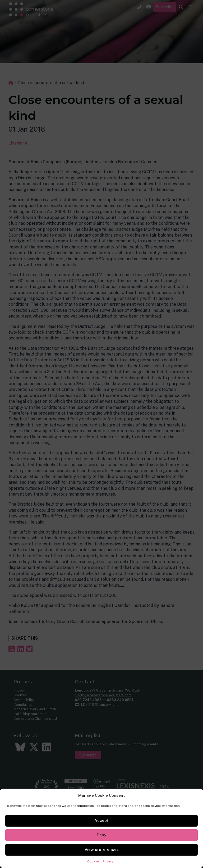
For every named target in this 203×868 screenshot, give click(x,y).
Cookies (94, 861)
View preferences (102, 849)
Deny (101, 835)
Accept (101, 820)
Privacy (108, 861)
